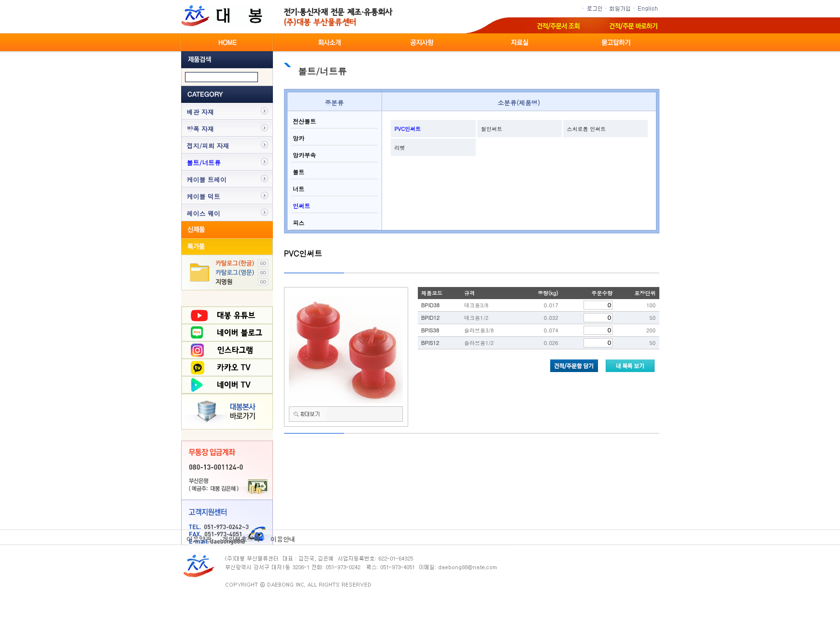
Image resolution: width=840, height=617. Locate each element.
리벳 (400, 148)
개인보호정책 (241, 539)
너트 (298, 189)
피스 (298, 222)
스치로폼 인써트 (587, 129)
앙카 (298, 138)
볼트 (298, 172)
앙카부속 (303, 155)
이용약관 (199, 539)
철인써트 (492, 129)
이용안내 (283, 539)
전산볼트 (303, 121)
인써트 (300, 206)
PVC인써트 (408, 129)
